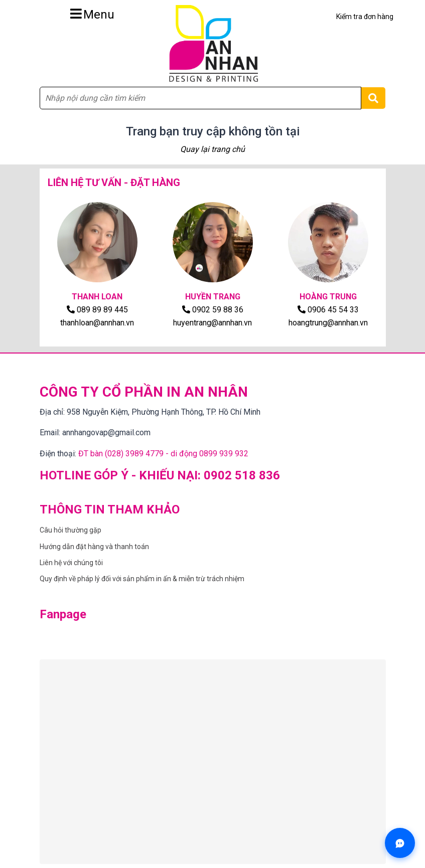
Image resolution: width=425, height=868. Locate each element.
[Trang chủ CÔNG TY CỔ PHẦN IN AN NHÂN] (213, 43)
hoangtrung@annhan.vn (328, 323)
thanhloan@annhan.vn (97, 323)
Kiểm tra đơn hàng (365, 17)
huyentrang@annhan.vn (212, 323)
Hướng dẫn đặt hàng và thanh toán (94, 547)
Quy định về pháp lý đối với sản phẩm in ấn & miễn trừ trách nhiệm (142, 579)
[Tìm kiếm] (373, 98)
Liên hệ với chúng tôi (71, 563)
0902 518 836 (242, 475)
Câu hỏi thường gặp (70, 530)
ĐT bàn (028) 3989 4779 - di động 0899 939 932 (163, 454)
